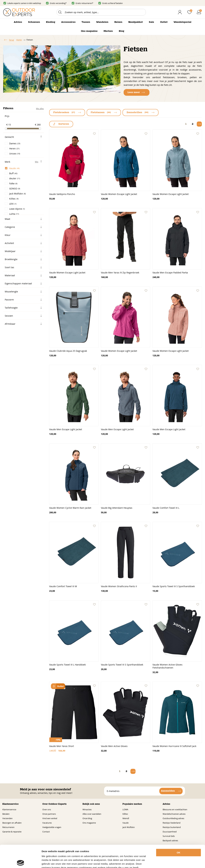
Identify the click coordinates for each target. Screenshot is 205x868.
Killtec (125, 814)
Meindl (126, 818)
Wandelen (102, 22)
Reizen (118, 22)
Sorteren (64, 124)
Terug (11, 40)
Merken (108, 31)
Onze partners (49, 814)
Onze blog (87, 818)
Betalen (6, 814)
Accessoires (68, 22)
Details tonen (176, 862)
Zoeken (60, 12)
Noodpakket (136, 22)
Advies (18, 22)
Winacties (87, 809)
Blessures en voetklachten (175, 809)
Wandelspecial (182, 22)
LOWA (125, 809)
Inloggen (180, 12)
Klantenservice (9, 809)
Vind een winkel (50, 818)
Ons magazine (89, 31)
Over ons (47, 809)
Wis (37, 162)
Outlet (164, 22)
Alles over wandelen (92, 814)
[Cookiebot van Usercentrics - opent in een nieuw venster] (21, 862)
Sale (151, 22)
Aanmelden (168, 791)
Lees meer (134, 92)
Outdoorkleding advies (173, 818)
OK (179, 830)
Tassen (86, 22)
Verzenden (7, 818)
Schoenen (34, 22)
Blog (122, 31)
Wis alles (40, 109)
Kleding (51, 22)
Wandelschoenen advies (174, 814)
